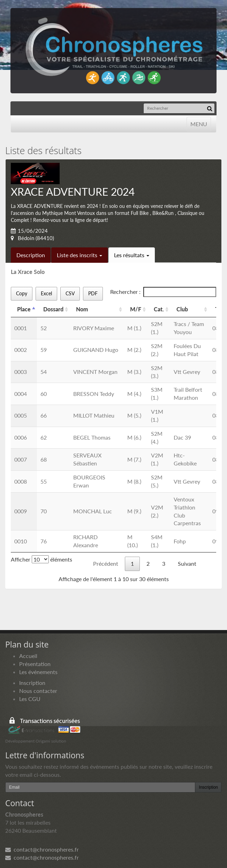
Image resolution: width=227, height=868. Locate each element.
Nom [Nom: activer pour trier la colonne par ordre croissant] (82, 309)
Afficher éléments (41, 559)
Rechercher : (163, 292)
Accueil (28, 656)
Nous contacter (38, 691)
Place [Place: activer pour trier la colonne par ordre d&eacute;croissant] (24, 309)
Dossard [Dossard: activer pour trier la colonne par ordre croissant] (53, 309)
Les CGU (30, 699)
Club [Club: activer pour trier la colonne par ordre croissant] (182, 309)
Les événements (38, 672)
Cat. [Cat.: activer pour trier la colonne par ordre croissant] (159, 309)
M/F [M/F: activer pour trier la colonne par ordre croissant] (136, 309)
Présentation (35, 664)
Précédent (106, 563)
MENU (199, 124)
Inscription (32, 683)
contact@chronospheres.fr (42, 849)
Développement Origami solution (36, 741)
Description (31, 255)
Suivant (187, 563)
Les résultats (132, 255)
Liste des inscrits (80, 255)
